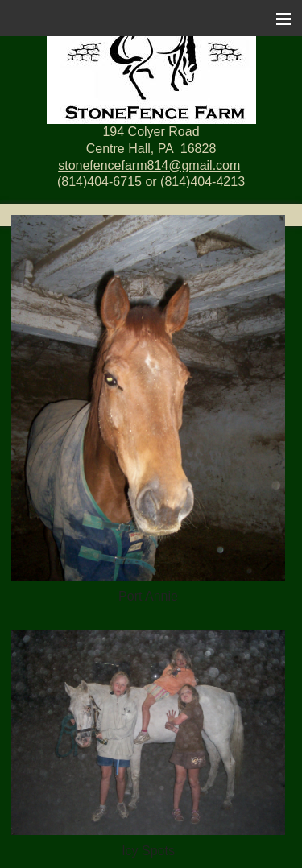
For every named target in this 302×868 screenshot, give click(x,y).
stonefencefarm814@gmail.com (149, 165)
